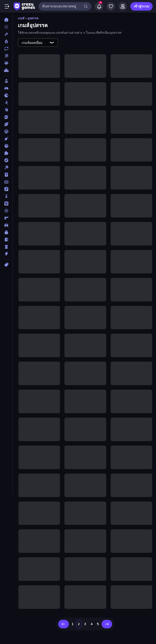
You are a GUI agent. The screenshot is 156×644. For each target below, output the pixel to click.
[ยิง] (6, 211)
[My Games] (111, 6)
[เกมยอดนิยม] (6, 41)
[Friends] (123, 6)
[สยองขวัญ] (6, 232)
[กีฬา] (6, 124)
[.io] (6, 95)
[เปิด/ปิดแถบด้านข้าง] (7, 6)
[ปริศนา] (6, 153)
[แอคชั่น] (6, 254)
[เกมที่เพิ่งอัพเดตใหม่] (6, 49)
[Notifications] (99, 6)
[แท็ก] (6, 265)
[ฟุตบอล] (6, 182)
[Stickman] (6, 103)
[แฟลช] (6, 189)
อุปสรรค (33, 18)
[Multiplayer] (6, 63)
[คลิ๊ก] (6, 139)
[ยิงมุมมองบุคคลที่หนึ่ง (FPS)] (6, 218)
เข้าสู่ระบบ (141, 6)
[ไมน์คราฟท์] (6, 204)
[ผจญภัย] (6, 160)
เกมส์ (21, 18)
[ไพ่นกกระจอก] (6, 175)
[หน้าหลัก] (6, 20)
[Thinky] (6, 110)
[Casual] (6, 81)
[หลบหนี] (6, 240)
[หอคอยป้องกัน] (6, 247)
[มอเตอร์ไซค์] (6, 196)
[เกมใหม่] (6, 34)
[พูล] (6, 167)
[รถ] (6, 225)
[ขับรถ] (6, 131)
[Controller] (6, 88)
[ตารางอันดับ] (6, 70)
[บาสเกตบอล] (6, 146)
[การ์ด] (6, 117)
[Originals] (6, 56)
